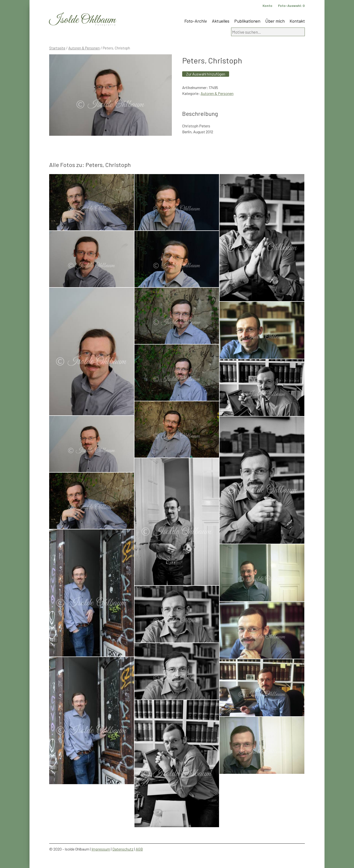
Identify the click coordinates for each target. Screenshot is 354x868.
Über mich (275, 21)
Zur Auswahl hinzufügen (206, 74)
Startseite (57, 48)
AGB (139, 849)
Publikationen (247, 21)
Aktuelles (221, 21)
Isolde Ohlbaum (82, 20)
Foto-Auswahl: (291, 6)
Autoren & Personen (84, 48)
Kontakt (297, 21)
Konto (267, 6)
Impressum (101, 849)
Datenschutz (123, 849)
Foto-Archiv (196, 21)
